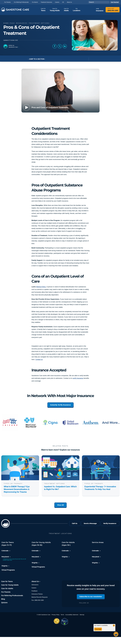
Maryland (6, 557)
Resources (22, 23)
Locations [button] (77, 10)
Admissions (35, 585)
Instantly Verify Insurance (60, 405)
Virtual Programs (8, 570)
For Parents (6, 592)
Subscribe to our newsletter (91, 597)
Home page (10, 23)
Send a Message (90, 523)
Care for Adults (7, 588)
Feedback (34, 591)
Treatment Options (40, 23)
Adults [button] (66, 10)
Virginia (5, 566)
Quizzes (4, 603)
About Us (36, 581)
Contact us (39, 359)
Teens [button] (43, 10)
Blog (3, 599)
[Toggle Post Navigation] (91, 59)
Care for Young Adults (10, 585)
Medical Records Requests (40, 597)
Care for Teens (7, 581)
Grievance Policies (37, 594)
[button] (55, 46)
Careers (34, 588)
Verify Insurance (110, 523)
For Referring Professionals (12, 595)
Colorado (6, 551)
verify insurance (78, 378)
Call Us (75, 523)
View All (60, 505)
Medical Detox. (41, 287)
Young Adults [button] (55, 10)
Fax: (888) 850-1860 (38, 600)
